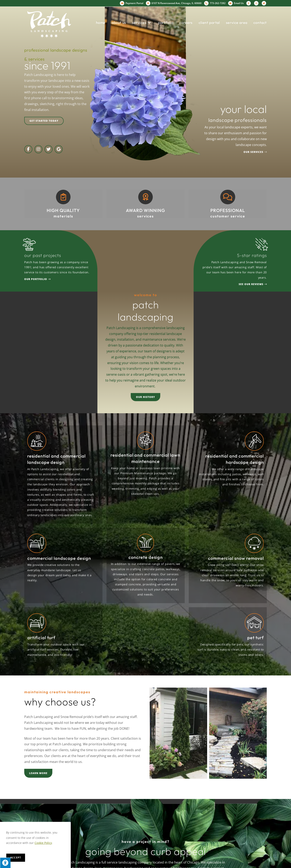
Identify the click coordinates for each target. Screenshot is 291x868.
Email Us (236, 3)
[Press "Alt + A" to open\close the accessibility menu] (5, 863)
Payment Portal (132, 3)
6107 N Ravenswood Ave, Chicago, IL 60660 (174, 3)
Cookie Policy (43, 843)
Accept (16, 858)
